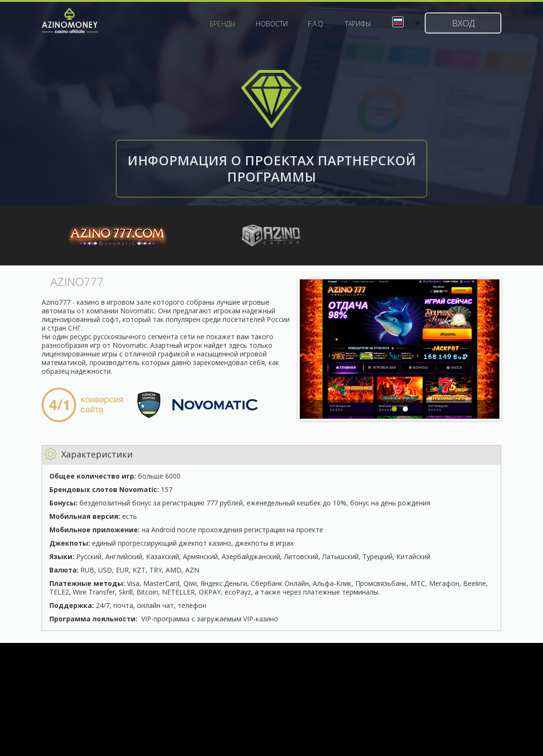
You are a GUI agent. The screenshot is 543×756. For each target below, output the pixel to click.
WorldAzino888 (272, 237)
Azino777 (118, 237)
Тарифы (358, 24)
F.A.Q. (316, 24)
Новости (272, 24)
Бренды (223, 24)
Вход (463, 23)
